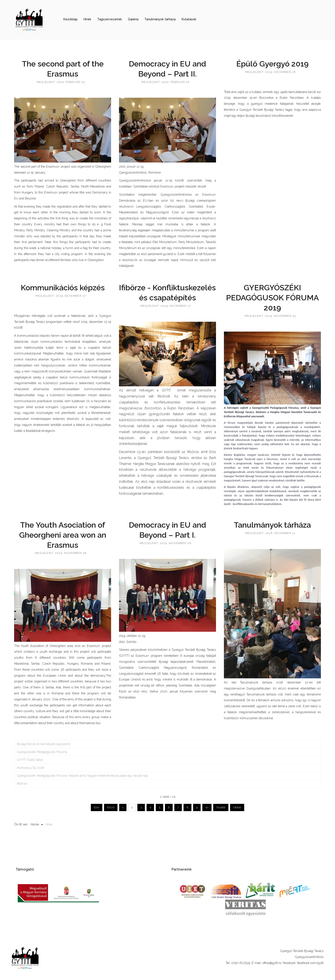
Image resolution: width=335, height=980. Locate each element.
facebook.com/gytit (310, 963)
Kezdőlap (71, 19)
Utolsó (237, 807)
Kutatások (189, 19)
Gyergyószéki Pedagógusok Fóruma (42, 752)
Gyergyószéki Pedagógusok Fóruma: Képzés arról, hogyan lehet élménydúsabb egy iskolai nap (82, 776)
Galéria (133, 19)
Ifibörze (22, 783)
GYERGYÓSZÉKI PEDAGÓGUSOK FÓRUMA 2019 (272, 298)
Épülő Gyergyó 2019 (272, 64)
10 (207, 807)
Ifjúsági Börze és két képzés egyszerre (44, 744)
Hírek (87, 19)
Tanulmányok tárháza (160, 19)
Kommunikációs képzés (63, 288)
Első (97, 807)
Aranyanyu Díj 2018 (30, 768)
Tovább (221, 807)
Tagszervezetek (110, 19)
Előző (111, 807)
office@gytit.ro (272, 963)
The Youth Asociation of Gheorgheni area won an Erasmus (63, 535)
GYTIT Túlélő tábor (30, 760)
